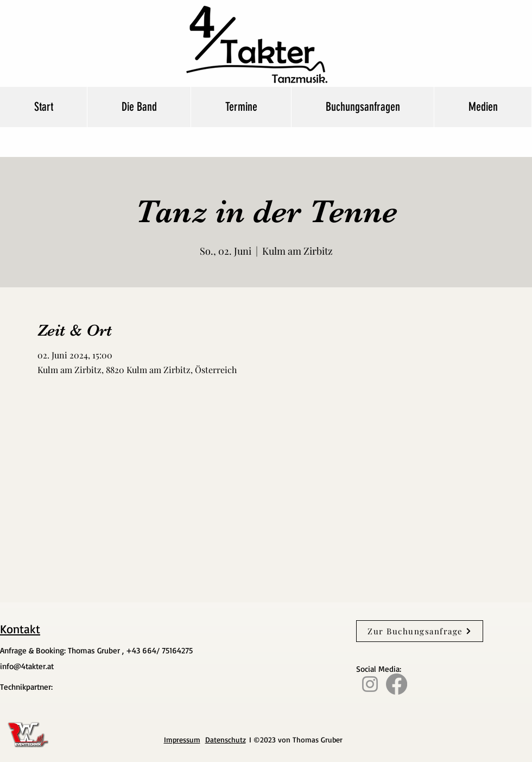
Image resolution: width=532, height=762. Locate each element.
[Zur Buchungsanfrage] (420, 631)
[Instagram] (370, 684)
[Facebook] (397, 684)
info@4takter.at (27, 666)
